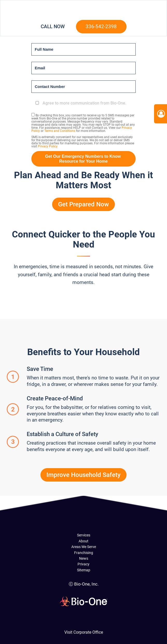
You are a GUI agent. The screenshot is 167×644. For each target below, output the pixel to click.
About (83, 541)
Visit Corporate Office (84, 632)
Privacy (83, 564)
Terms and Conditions (60, 131)
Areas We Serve (84, 547)
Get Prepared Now (83, 204)
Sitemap (84, 570)
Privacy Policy (48, 146)
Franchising (84, 553)
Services (84, 535)
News (84, 558)
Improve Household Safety (83, 475)
